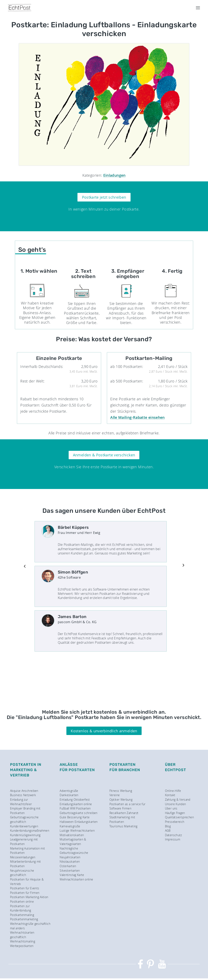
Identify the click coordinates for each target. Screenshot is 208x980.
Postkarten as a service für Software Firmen (127, 806)
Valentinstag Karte (72, 875)
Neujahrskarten (70, 857)
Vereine (115, 795)
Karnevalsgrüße (70, 826)
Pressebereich (175, 822)
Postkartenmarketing (24, 919)
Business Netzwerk (23, 795)
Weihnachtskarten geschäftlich (22, 935)
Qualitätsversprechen (179, 817)
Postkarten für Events (25, 888)
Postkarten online (22, 902)
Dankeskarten (69, 795)
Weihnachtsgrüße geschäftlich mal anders (30, 926)
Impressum (173, 839)
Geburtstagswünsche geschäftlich (24, 819)
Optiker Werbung (121, 800)
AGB (168, 831)
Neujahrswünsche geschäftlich (22, 873)
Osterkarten (68, 866)
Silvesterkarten (70, 871)
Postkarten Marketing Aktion (29, 897)
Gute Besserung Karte (75, 817)
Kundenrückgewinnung (25, 835)
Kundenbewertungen (24, 826)
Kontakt (170, 795)
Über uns (171, 808)
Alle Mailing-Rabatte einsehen (137, 417)
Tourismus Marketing (123, 826)
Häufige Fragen (175, 813)
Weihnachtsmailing (23, 941)
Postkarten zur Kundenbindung (21, 908)
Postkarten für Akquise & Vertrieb (27, 882)
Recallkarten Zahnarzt (124, 813)
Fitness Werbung (121, 791)
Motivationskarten (72, 835)
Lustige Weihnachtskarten (77, 831)
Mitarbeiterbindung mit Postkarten (26, 864)
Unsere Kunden (176, 804)
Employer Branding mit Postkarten (25, 811)
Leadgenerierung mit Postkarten (24, 842)
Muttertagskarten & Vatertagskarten (73, 842)
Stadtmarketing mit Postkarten (122, 819)
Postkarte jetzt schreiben (104, 197)
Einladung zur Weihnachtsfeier (21, 802)
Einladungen (114, 175)
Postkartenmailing (22, 915)
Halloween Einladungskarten (79, 822)
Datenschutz (173, 835)
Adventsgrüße (69, 791)
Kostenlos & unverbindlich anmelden (104, 731)
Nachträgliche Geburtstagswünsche (74, 851)
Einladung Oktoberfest (75, 800)
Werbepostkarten (22, 946)
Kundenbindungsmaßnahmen (30, 831)
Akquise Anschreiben (24, 791)
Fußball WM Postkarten (75, 808)
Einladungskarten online (76, 804)
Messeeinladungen (23, 857)
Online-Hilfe (173, 791)
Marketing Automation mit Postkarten (28, 851)
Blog (168, 826)
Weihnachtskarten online (76, 879)
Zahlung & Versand (178, 800)
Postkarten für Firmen (25, 893)
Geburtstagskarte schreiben (78, 813)
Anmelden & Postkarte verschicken (104, 455)
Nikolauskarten (70, 862)
